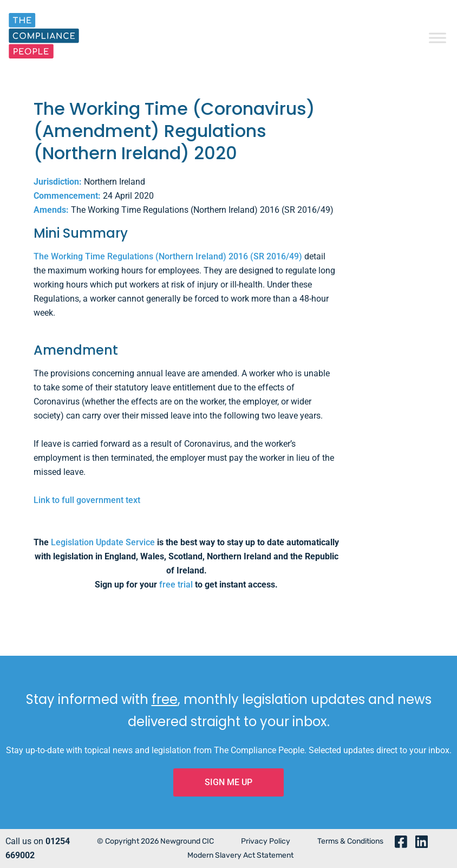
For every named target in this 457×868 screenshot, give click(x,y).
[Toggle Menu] (438, 38)
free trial (176, 585)
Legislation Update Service (103, 542)
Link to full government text (87, 500)
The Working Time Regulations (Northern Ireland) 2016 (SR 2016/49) (168, 256)
